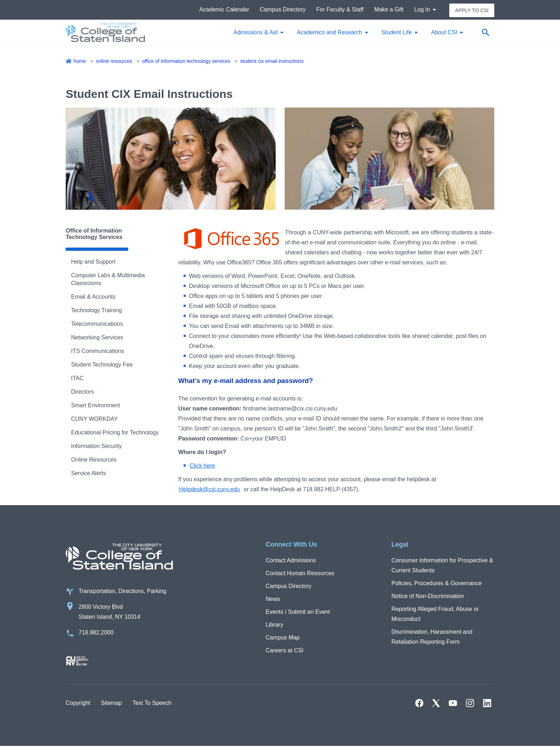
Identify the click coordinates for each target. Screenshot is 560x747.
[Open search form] (485, 33)
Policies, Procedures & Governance (437, 584)
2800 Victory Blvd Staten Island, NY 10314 (109, 612)
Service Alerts (89, 474)
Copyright (78, 704)
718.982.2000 (96, 633)
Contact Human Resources (300, 574)
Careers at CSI (285, 651)
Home (80, 61)
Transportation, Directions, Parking (122, 592)
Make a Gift (389, 10)
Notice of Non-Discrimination (428, 596)
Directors (82, 392)
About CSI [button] (444, 33)
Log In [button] (422, 10)
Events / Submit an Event (298, 612)
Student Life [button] (397, 33)
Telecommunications (97, 324)
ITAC (77, 379)
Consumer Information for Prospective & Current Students (442, 566)
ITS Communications (98, 351)
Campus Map (283, 638)
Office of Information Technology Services (187, 61)
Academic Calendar (224, 10)
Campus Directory (283, 10)
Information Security (96, 446)
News (273, 599)
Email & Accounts (93, 297)
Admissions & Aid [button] (256, 33)
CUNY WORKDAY (94, 419)
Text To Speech (152, 704)
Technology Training (96, 311)
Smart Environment (96, 406)
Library (274, 625)
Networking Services (97, 338)
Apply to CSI (472, 10)
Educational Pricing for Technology (115, 433)
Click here (202, 466)
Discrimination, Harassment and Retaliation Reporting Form (432, 637)
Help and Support (93, 262)
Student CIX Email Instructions (273, 61)
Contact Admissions (291, 561)
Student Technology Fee (102, 365)
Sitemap (111, 704)
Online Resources (114, 61)
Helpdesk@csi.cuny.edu (209, 490)
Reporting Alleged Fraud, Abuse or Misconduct (435, 614)
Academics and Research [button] (329, 33)
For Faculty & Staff (340, 10)
